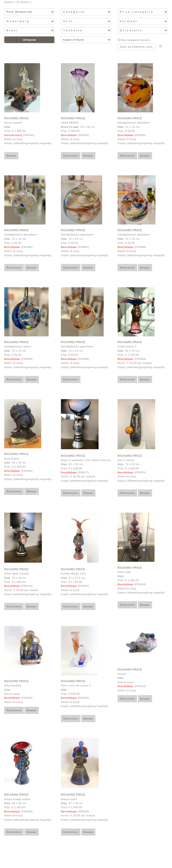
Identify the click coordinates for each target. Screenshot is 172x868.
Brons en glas (70, 127)
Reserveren (71, 156)
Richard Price (16, 118)
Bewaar (11, 156)
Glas (7, 127)
